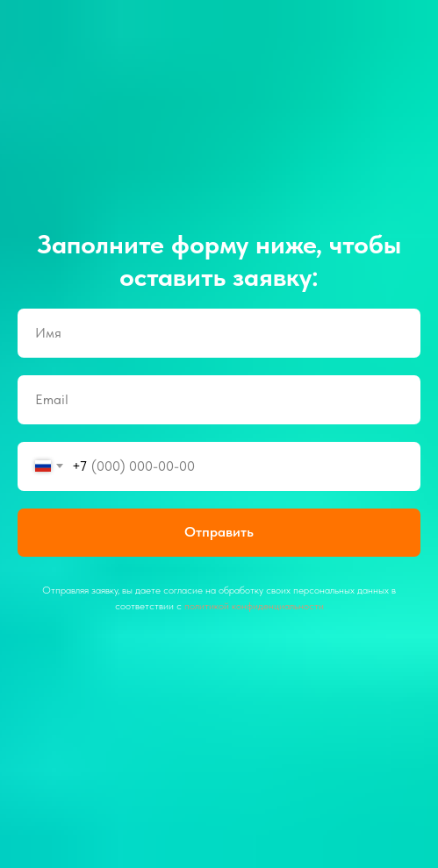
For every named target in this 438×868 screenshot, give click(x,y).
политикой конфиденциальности (254, 606)
